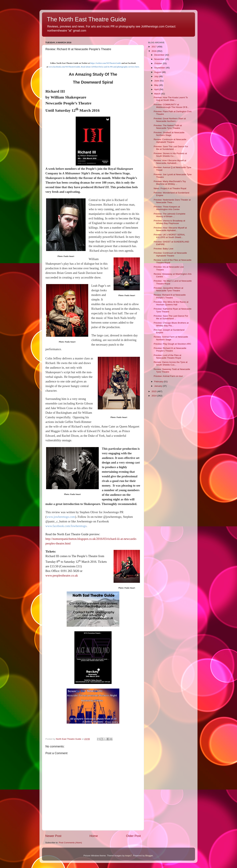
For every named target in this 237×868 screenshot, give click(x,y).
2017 (154, 47)
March (158, 94)
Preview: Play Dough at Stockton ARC (172, 344)
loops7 (129, 856)
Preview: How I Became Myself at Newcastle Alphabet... (170, 229)
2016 (154, 51)
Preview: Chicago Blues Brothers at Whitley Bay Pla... (171, 324)
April (157, 89)
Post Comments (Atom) (70, 843)
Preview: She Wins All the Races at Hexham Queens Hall (171, 303)
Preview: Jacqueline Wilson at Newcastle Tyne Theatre (168, 289)
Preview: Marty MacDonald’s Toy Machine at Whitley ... (170, 183)
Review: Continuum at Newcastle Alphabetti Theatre (170, 141)
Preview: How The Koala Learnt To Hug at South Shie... (171, 99)
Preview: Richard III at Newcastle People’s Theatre (170, 349)
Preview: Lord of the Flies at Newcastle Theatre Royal (167, 357)
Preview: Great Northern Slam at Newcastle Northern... (170, 120)
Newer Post (53, 836)
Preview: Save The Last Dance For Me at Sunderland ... (171, 148)
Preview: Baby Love (164, 249)
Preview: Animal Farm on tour (168, 376)
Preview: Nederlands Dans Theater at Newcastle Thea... (172, 201)
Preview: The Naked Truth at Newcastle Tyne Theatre (168, 127)
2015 (154, 391)
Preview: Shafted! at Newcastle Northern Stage (169, 134)
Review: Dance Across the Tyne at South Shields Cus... (171, 363)
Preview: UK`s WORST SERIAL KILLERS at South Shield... (169, 236)
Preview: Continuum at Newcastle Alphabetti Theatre (170, 254)
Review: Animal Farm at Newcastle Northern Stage (171, 338)
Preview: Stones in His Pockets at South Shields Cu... (170, 155)
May (157, 85)
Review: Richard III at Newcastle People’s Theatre (170, 296)
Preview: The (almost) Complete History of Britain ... (170, 215)
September (160, 68)
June (157, 81)
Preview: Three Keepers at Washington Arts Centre (167, 208)
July (157, 76)
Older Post (133, 836)
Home (94, 836)
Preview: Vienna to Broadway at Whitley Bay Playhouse (169, 222)
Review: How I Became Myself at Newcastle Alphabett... (170, 162)
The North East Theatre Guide (87, 19)
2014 (154, 396)
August (158, 72)
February (159, 382)
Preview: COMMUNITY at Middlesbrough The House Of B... (171, 106)
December (160, 55)
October (158, 63)
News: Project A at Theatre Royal (170, 188)
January (158, 386)
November (160, 59)
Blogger (149, 856)
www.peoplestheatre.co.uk (62, 575)
